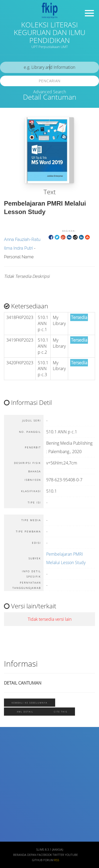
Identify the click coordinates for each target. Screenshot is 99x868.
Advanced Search (50, 92)
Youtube (71, 855)
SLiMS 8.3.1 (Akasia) (50, 850)
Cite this (61, 712)
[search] (49, 67)
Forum (48, 860)
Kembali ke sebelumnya (30, 703)
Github (37, 860)
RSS (57, 860)
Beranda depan (25, 855)
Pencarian (50, 81)
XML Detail (25, 712)
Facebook (44, 855)
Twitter (58, 855)
